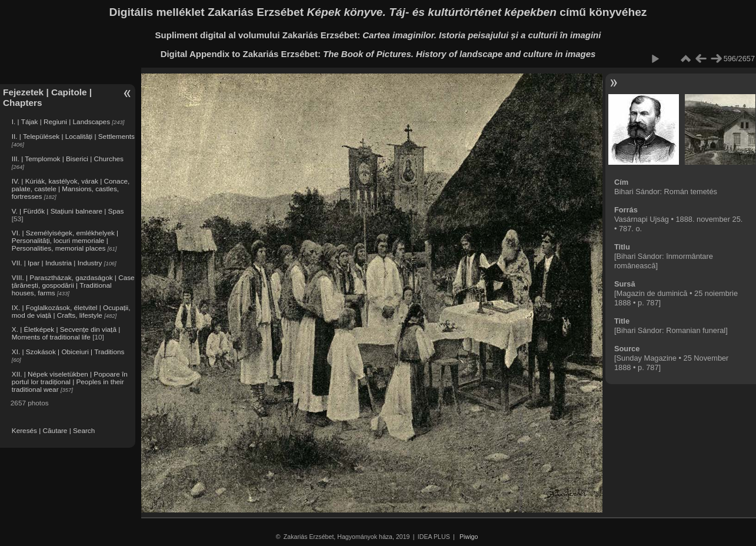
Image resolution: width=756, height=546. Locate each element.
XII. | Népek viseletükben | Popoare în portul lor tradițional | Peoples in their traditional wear (70, 382)
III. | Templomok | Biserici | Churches (68, 159)
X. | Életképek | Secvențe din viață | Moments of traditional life (66, 333)
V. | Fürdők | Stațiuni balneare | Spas (68, 211)
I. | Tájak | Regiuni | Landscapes (61, 121)
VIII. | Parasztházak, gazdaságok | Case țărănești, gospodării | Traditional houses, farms (73, 285)
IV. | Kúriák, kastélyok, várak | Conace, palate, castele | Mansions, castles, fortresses (71, 189)
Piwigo (469, 537)
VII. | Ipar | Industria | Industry (57, 263)
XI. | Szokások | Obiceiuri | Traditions (68, 352)
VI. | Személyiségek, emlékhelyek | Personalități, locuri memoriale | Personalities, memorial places (65, 240)
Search (84, 430)
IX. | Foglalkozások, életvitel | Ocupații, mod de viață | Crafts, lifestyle (71, 311)
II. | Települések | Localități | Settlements (73, 136)
